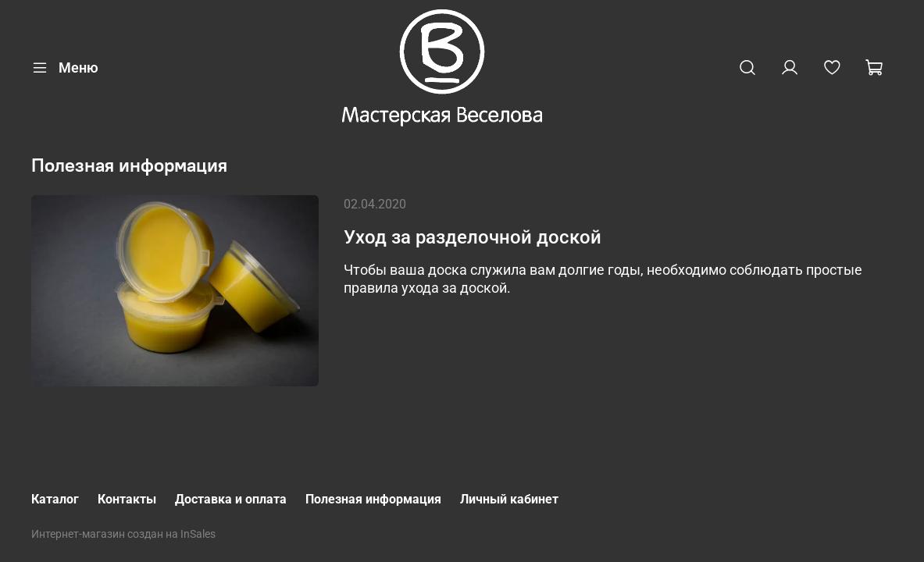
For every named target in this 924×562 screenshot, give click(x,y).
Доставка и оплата (231, 499)
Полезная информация (373, 499)
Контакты (127, 499)
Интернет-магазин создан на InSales (123, 534)
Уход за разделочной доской (473, 237)
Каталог (55, 499)
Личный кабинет (509, 499)
